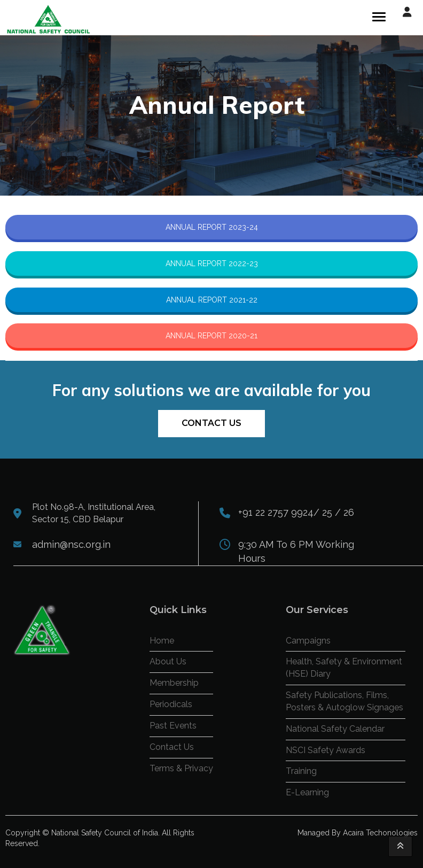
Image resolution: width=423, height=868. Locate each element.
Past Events (173, 726)
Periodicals (171, 704)
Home (162, 641)
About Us (168, 661)
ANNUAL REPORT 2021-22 (212, 300)
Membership (174, 683)
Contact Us (211, 423)
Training (301, 771)
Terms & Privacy (181, 768)
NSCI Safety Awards (326, 750)
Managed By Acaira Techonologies (358, 833)
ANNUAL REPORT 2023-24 (212, 227)
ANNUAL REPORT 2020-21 (211, 336)
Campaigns (308, 641)
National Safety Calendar (335, 729)
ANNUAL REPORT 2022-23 (212, 263)
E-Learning (307, 792)
